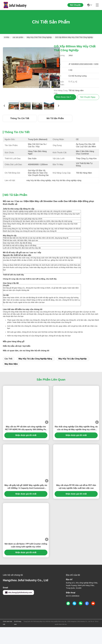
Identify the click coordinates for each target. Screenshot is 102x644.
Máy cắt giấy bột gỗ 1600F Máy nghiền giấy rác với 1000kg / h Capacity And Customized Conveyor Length (26, 504)
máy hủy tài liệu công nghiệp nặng (35, 376)
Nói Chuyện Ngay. (75, 7)
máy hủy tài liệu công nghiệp (73, 376)
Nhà (7, 37)
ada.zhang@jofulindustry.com (18, 609)
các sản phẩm (18, 37)
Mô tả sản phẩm (55, 118)
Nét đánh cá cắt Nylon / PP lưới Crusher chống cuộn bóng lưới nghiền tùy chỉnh (26, 562)
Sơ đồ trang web (18, 640)
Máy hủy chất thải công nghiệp (39, 37)
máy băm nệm (11, 381)
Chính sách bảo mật (7, 640)
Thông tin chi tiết (20, 118)
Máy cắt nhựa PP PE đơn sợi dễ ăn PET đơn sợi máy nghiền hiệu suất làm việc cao (76, 504)
